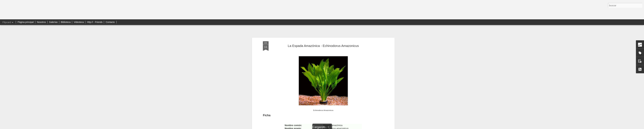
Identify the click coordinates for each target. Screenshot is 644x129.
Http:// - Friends (95, 22)
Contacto (110, 22)
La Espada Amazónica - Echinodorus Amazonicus (323, 46)
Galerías (53, 22)
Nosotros (41, 22)
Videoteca (79, 22)
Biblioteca (66, 22)
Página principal (26, 22)
